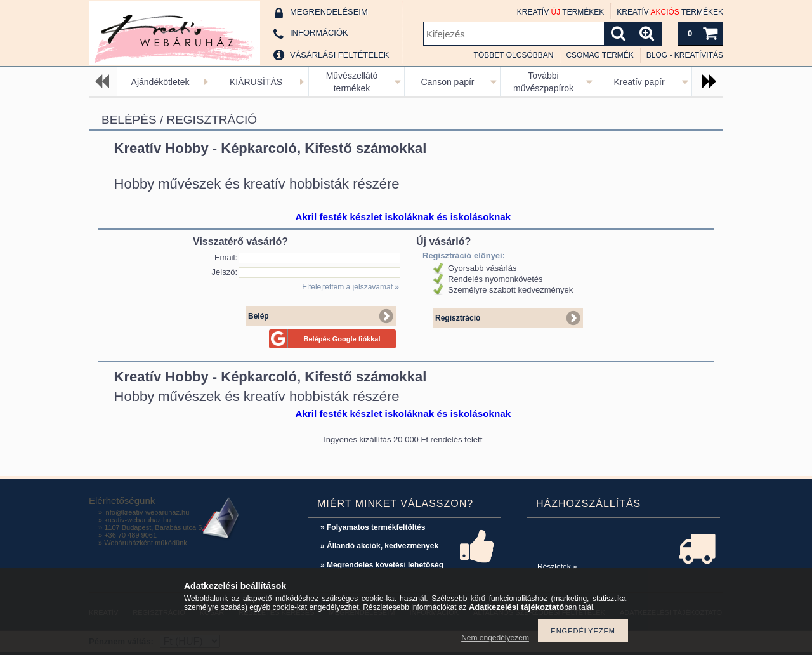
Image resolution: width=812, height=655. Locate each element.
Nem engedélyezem (495, 638)
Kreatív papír (639, 82)
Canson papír (447, 82)
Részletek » (557, 567)
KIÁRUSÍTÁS (256, 82)
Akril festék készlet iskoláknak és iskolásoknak (403, 217)
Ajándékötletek (160, 82)
